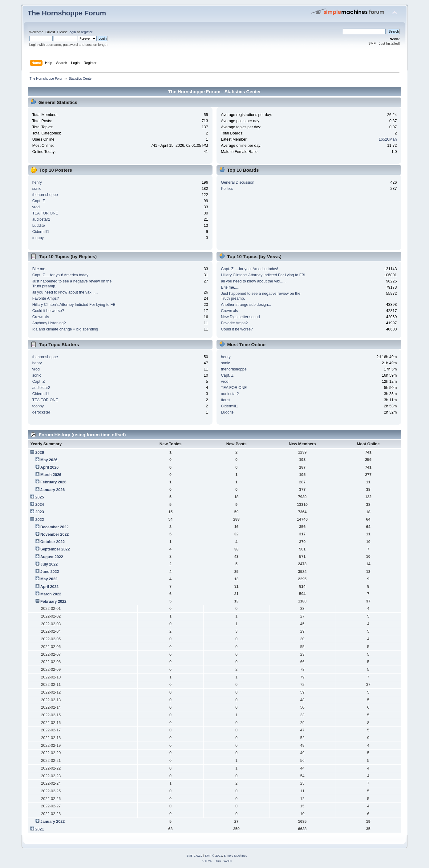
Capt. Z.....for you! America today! (61, 275)
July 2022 (49, 564)
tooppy (38, 238)
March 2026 (51, 475)
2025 (40, 497)
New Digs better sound (241, 317)
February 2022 (53, 602)
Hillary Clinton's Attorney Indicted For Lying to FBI (75, 305)
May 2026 (49, 460)
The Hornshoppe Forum (67, 13)
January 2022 (53, 822)
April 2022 (50, 587)
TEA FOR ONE (45, 213)
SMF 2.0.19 (194, 856)
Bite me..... (42, 269)
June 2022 (50, 572)
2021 (40, 829)
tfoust (226, 400)
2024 (40, 505)
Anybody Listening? (49, 323)
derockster (41, 412)
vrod (36, 207)
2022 (40, 520)
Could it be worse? (48, 311)
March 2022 (51, 594)
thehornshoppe (45, 195)
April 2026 (50, 467)
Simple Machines (236, 856)
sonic (37, 189)
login (72, 32)
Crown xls (41, 317)
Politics (227, 189)
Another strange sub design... (246, 305)
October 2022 (53, 542)
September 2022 (55, 549)
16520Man (388, 139)
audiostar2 (41, 219)
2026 (40, 453)
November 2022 (55, 534)
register (87, 32)
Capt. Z (39, 201)
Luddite (39, 226)
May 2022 (49, 579)
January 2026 (53, 490)
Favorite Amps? (46, 298)
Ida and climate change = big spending (65, 329)
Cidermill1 (41, 232)
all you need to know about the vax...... (65, 292)
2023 (40, 512)
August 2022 (52, 557)
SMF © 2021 (213, 856)
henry (37, 182)
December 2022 (55, 527)
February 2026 (53, 482)
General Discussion (238, 182)
